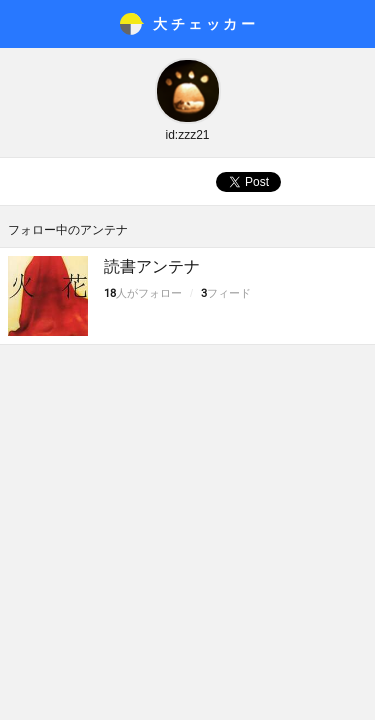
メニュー (24, 24)
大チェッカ (205, 24)
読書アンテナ (152, 266)
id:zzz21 (187, 135)
